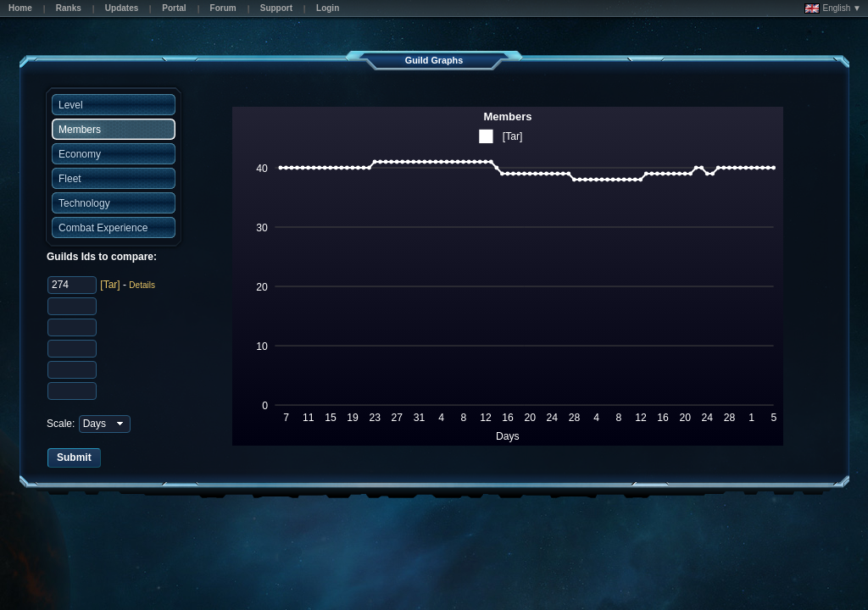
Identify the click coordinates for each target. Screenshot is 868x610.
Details (142, 285)
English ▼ (833, 8)
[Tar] (110, 285)
